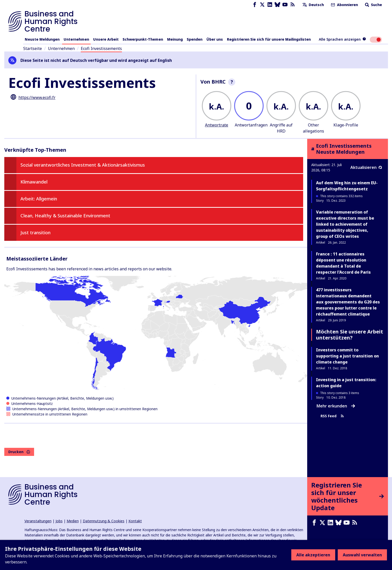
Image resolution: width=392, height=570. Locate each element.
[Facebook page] (255, 5)
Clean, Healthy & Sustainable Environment (65, 216)
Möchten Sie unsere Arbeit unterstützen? (350, 335)
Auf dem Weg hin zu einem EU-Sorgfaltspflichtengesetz (347, 186)
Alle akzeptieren (313, 555)
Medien (73, 521)
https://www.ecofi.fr (37, 97)
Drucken (19, 452)
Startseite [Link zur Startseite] (33, 48)
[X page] (262, 5)
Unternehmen (76, 39)
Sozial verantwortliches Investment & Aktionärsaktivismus (83, 165)
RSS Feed (332, 416)
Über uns (215, 39)
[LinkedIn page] (270, 5)
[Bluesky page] (277, 5)
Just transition (35, 232)
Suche (373, 5)
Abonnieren (344, 5)
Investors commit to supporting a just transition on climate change (347, 356)
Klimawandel (34, 182)
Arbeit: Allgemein (39, 199)
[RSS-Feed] (293, 5)
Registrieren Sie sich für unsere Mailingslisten (269, 39)
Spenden (195, 39)
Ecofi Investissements (101, 48)
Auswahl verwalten (362, 555)
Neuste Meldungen (42, 39)
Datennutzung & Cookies (104, 521)
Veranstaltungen (38, 521)
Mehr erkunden (336, 406)
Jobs (59, 521)
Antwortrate (217, 125)
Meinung (175, 39)
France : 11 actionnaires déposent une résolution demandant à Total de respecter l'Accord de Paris (343, 263)
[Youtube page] (285, 5)
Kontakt (135, 521)
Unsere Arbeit (106, 39)
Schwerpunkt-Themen (143, 39)
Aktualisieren (366, 167)
